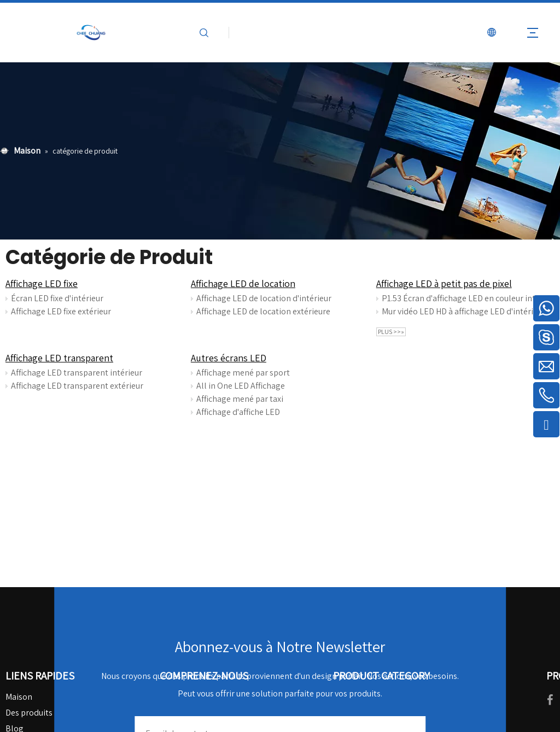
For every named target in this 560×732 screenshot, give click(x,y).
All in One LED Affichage (241, 386)
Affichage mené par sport (243, 373)
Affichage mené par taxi (240, 399)
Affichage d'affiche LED (238, 412)
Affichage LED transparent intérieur (77, 373)
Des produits (29, 713)
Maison (19, 697)
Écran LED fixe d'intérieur (57, 298)
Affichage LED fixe (42, 283)
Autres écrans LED (229, 358)
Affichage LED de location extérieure (263, 311)
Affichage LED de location (243, 283)
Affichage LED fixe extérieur (61, 311)
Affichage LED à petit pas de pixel (444, 283)
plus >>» (391, 332)
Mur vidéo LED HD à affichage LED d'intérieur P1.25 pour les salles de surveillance (465, 311)
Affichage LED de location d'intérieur (264, 298)
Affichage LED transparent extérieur (77, 386)
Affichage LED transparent (59, 358)
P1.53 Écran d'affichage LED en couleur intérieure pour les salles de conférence (465, 298)
